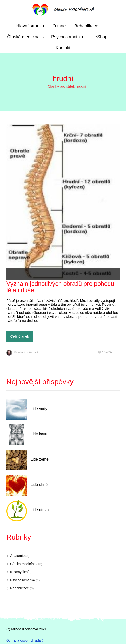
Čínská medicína (23, 37)
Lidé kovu (39, 434)
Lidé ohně (39, 485)
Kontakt (63, 48)
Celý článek (20, 336)
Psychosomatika (67, 37)
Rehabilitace (86, 26)
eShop (101, 37)
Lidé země (40, 459)
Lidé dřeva (40, 510)
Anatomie (17, 556)
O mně (59, 26)
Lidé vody (39, 409)
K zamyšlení (19, 572)
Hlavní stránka (30, 26)
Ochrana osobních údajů (25, 640)
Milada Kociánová (22, 352)
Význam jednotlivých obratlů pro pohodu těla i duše (60, 287)
